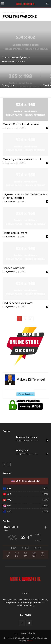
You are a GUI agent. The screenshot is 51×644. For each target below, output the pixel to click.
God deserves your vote (17, 303)
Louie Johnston (8, 62)
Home (5, 13)
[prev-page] (4, 464)
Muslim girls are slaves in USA (22, 159)
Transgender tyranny (26, 437)
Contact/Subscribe (28, 633)
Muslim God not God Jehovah (21, 124)
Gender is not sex (14, 268)
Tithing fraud (22, 451)
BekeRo (29, 641)
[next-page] (31, 319)
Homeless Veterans (15, 233)
